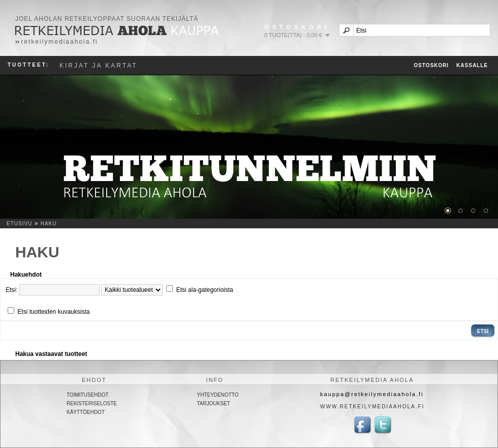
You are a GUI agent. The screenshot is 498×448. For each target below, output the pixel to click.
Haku (49, 223)
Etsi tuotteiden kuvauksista (53, 312)
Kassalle (472, 65)
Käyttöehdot (86, 412)
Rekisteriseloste (92, 404)
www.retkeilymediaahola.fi (372, 407)
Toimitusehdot (88, 395)
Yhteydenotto (218, 395)
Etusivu (19, 223)
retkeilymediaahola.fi (59, 42)
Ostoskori (431, 65)
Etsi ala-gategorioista (205, 290)
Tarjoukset (214, 404)
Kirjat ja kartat (99, 66)
